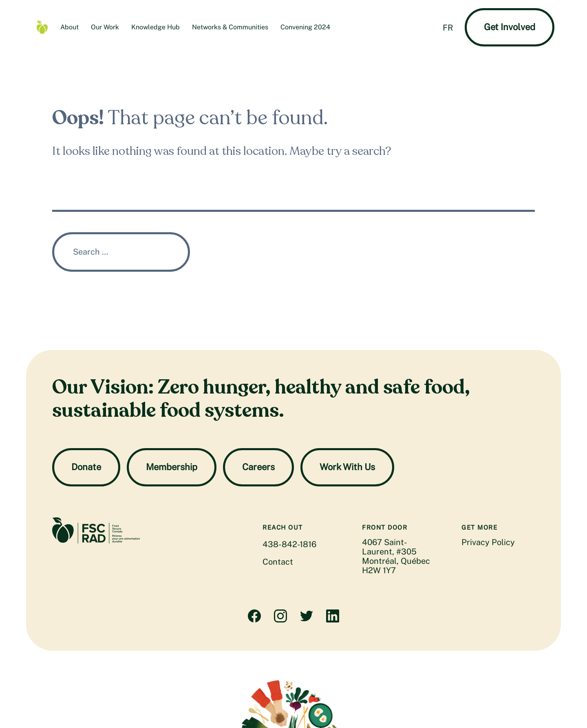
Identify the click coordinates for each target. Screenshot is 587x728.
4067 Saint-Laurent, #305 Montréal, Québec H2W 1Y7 (396, 556)
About (70, 27)
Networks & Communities (230, 27)
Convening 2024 (305, 27)
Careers (258, 467)
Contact (278, 562)
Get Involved (510, 27)
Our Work (105, 27)
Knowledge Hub (156, 27)
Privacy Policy (488, 542)
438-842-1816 (289, 544)
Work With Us (347, 467)
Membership (172, 467)
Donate (86, 467)
